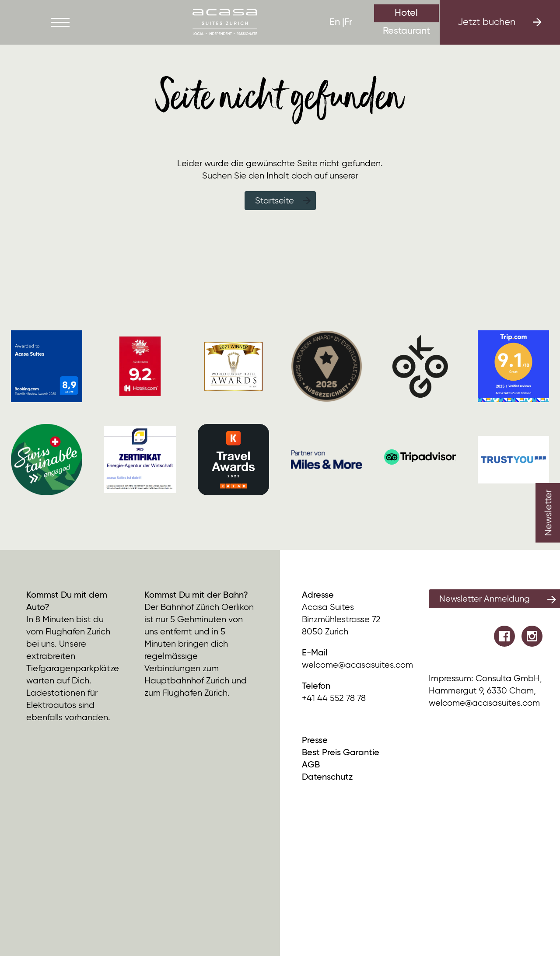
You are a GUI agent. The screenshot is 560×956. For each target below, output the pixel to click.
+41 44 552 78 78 (334, 699)
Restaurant (406, 31)
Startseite (275, 201)
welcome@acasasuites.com (357, 665)
